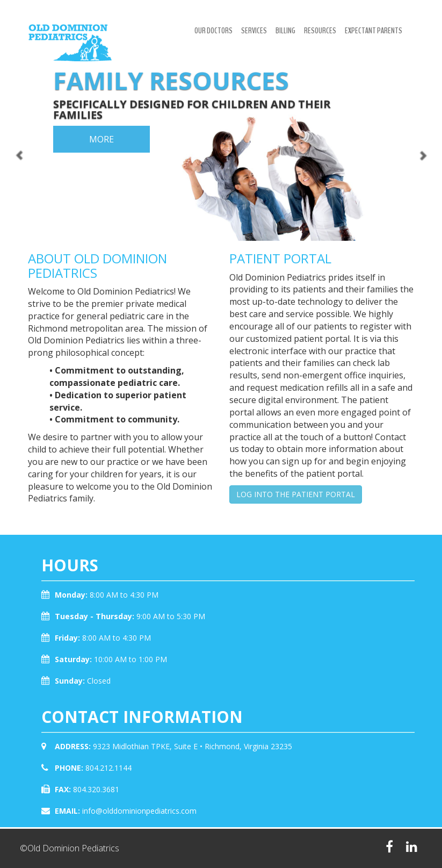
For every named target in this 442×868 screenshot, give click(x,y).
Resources (320, 31)
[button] (11, 120)
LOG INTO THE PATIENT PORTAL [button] (296, 494)
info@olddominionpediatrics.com (139, 811)
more (102, 139)
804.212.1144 (108, 768)
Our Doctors (213, 31)
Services (254, 31)
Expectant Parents (374, 31)
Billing (285, 31)
